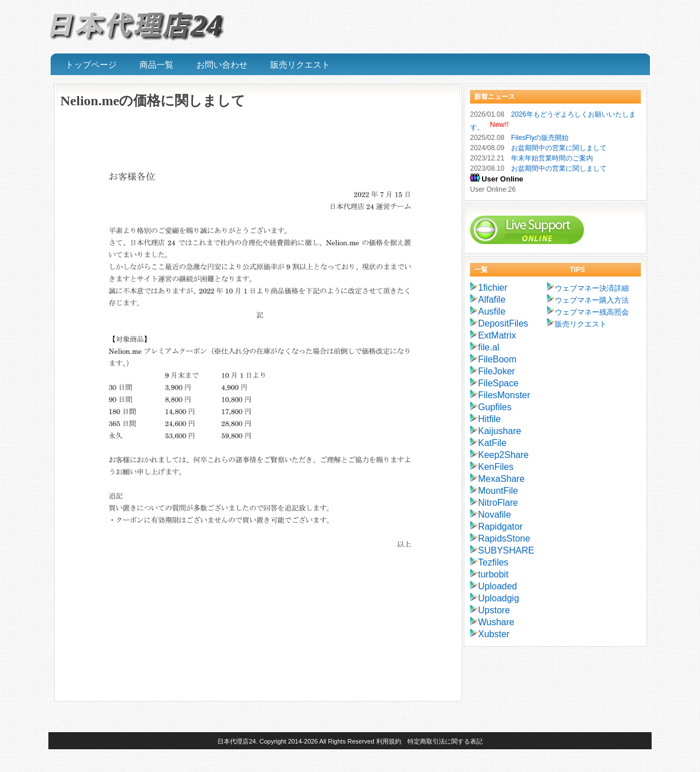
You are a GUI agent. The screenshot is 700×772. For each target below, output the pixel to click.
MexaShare (501, 479)
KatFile (492, 443)
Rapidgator (500, 527)
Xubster (494, 634)
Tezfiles (493, 562)
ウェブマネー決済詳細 (592, 288)
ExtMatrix (497, 335)
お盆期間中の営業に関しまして (559, 148)
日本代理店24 (236, 741)
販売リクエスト (300, 65)
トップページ (91, 65)
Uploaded (498, 586)
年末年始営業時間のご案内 (552, 158)
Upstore (494, 610)
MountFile (498, 491)
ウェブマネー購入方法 (592, 300)
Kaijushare (500, 431)
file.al (489, 347)
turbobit (493, 574)
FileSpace (498, 383)
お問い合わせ (222, 65)
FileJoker (497, 371)
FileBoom (497, 359)
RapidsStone (504, 538)
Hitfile (489, 419)
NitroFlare (498, 503)
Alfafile (492, 300)
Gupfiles (495, 407)
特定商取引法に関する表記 (445, 741)
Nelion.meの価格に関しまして (153, 101)
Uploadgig (499, 598)
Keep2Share (503, 455)
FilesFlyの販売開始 (540, 138)
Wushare (496, 622)
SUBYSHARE (506, 550)
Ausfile (492, 311)
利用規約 (389, 741)
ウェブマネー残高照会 (592, 312)
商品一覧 (157, 65)
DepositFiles (503, 323)
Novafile (495, 515)
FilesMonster (504, 395)
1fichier (493, 288)
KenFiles (496, 467)
